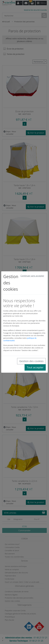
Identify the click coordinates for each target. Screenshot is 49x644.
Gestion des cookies (31, 361)
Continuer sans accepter (32, 276)
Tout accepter (35, 367)
